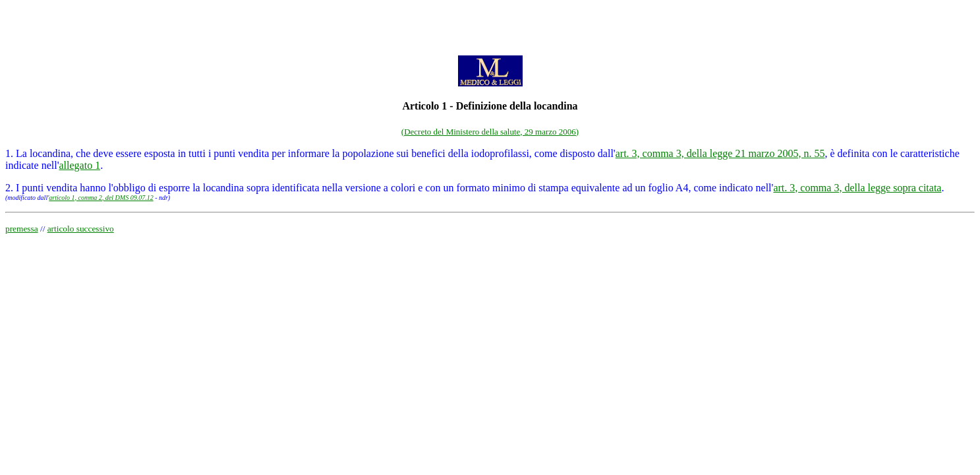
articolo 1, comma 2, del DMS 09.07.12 (101, 198)
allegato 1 (80, 165)
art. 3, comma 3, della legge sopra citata (857, 188)
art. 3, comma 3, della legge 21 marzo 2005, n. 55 (720, 153)
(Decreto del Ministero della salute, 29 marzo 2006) (490, 132)
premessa (22, 229)
